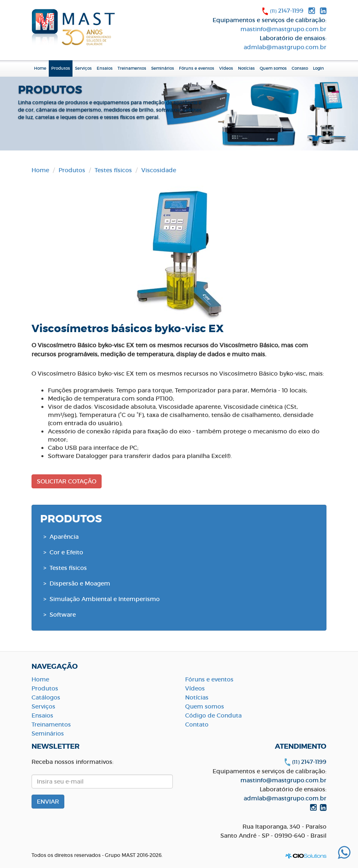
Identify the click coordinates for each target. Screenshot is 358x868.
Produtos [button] (61, 68)
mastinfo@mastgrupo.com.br (283, 29)
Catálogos (46, 697)
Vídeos (226, 68)
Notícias (246, 68)
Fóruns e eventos (197, 68)
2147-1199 (287, 11)
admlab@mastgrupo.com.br (285, 47)
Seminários (163, 68)
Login (318, 68)
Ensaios (105, 68)
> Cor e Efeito (63, 552)
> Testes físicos (65, 568)
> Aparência (61, 537)
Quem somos (205, 706)
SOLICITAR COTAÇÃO (67, 481)
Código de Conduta (213, 715)
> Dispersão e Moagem (77, 583)
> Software (60, 615)
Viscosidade (159, 170)
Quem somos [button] (273, 68)
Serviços (83, 68)
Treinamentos (132, 68)
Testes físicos (113, 170)
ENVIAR (48, 802)
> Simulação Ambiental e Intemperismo (102, 599)
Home (40, 68)
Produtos (72, 170)
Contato (300, 68)
